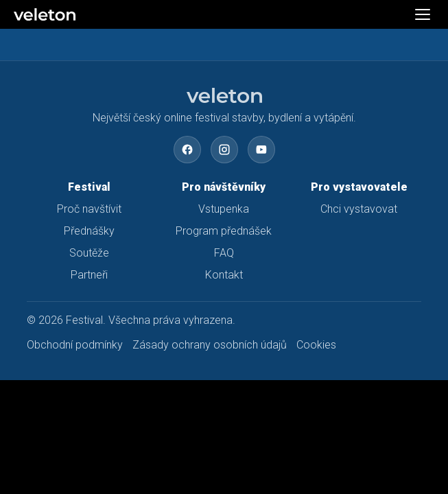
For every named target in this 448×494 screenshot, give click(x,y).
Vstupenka (224, 209)
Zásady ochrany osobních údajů (210, 345)
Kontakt (224, 275)
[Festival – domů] (224, 96)
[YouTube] (261, 150)
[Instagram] (224, 150)
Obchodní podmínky (75, 345)
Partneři (89, 275)
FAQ (224, 253)
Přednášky (89, 231)
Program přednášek (224, 231)
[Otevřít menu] (423, 14)
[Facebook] (187, 150)
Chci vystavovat (359, 209)
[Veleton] (126, 14)
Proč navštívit (89, 209)
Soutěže (89, 253)
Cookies (316, 345)
